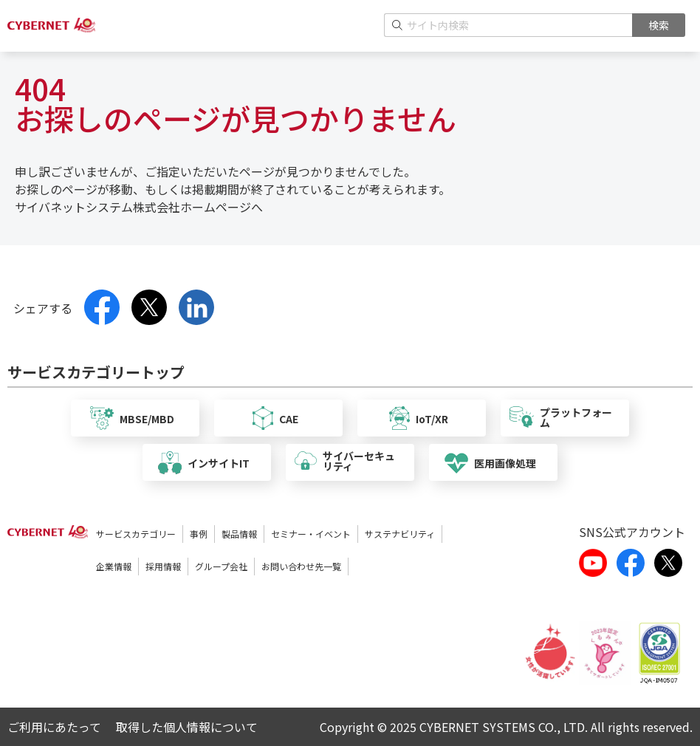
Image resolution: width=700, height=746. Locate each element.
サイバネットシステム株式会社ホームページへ (139, 207)
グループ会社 (221, 566)
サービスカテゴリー (136, 534)
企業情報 (114, 566)
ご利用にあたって (54, 727)
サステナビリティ (400, 534)
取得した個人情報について (187, 727)
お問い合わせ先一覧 (301, 566)
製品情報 (239, 534)
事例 (199, 534)
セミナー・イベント (311, 534)
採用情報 (163, 566)
